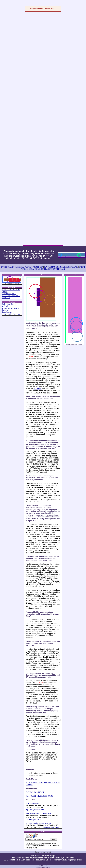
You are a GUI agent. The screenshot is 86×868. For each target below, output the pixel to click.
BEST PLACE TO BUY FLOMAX (52, 269)
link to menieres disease (34, 783)
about (49, 852)
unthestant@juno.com (34, 819)
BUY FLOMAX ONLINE (11, 267)
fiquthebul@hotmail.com (35, 810)
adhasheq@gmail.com (51, 827)
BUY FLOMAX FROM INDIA (32, 267)
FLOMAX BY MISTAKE (35, 792)
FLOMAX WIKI (72, 267)
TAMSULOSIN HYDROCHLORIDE (39, 796)
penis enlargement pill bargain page (38, 813)
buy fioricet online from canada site (38, 823)
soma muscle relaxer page (12, 314)
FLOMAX (6, 298)
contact (43, 852)
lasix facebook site (32, 803)
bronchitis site (7, 312)
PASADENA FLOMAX (11, 296)
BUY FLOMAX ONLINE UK (55, 267)
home (37, 852)
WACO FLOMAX (9, 294)
